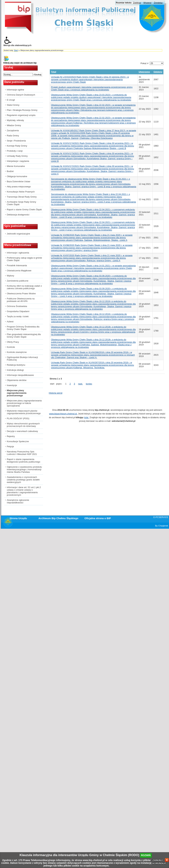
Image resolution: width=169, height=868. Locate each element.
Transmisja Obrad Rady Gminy (22, 197)
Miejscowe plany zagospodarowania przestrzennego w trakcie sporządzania (24, 403)
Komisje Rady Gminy (17, 146)
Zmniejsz (158, 3)
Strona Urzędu (18, 518)
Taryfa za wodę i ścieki (18, 316)
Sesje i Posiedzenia (16, 141)
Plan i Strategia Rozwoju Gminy (22, 110)
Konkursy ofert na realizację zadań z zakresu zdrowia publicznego (24, 287)
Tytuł (54, 72)
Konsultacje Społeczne (18, 441)
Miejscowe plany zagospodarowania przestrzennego (17, 393)
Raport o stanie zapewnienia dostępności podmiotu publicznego (23, 461)
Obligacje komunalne (17, 176)
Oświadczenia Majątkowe (19, 271)
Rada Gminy (13, 136)
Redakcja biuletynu (16, 365)
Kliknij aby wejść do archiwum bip (20, 63)
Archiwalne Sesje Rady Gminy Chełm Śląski (21, 203)
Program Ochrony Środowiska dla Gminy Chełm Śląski (23, 328)
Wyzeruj (147, 3)
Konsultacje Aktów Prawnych (21, 192)
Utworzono (144, 72)
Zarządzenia (13, 130)
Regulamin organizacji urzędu (21, 115)
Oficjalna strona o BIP (98, 518)
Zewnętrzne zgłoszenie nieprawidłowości (18, 501)
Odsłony (158, 72)
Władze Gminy (14, 125)
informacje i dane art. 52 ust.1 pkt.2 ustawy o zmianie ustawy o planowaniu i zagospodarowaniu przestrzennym (24, 491)
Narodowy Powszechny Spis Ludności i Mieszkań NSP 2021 (22, 453)
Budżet (10, 171)
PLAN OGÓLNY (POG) (18, 418)
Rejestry (11, 436)
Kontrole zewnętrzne (17, 352)
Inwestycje (12, 385)
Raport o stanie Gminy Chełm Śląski (24, 210)
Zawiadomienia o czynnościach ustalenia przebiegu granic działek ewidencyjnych (23, 480)
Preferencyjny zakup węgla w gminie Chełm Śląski (24, 259)
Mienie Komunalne (16, 166)
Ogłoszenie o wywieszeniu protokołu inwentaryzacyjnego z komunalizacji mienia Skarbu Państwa (24, 469)
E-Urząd (11, 100)
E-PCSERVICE (161, 517)
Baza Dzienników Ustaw (18, 181)
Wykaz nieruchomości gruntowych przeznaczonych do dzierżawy (23, 425)
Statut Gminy (13, 105)
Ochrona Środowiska (17, 306)
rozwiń (146, 855)
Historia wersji (56, 393)
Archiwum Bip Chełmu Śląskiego (58, 518)
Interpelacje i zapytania (18, 161)
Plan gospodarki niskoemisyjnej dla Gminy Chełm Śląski (24, 336)
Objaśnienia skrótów (17, 380)
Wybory (10, 276)
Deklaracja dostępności (18, 215)
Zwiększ (137, 3)
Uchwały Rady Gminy (17, 156)
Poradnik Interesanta (17, 265)
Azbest (10, 322)
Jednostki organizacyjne (18, 234)
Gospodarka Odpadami (18, 311)
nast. (81, 384)
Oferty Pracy (13, 342)
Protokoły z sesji (15, 151)
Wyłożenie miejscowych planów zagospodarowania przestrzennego (24, 412)
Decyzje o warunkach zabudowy (22, 431)
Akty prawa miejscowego (19, 187)
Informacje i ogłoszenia (18, 253)
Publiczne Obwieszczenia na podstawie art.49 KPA (21, 300)
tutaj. (86, 417)
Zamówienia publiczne (18, 281)
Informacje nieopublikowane (20, 375)
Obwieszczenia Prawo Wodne (21, 293)
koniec (89, 384)
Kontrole (11, 347)
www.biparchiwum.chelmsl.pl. (63, 414)
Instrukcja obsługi (15, 370)
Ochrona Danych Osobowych (21, 95)
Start (16, 50)
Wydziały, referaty (15, 120)
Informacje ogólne (15, 90)
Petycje (10, 446)
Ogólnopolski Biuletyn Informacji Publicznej (22, 359)
